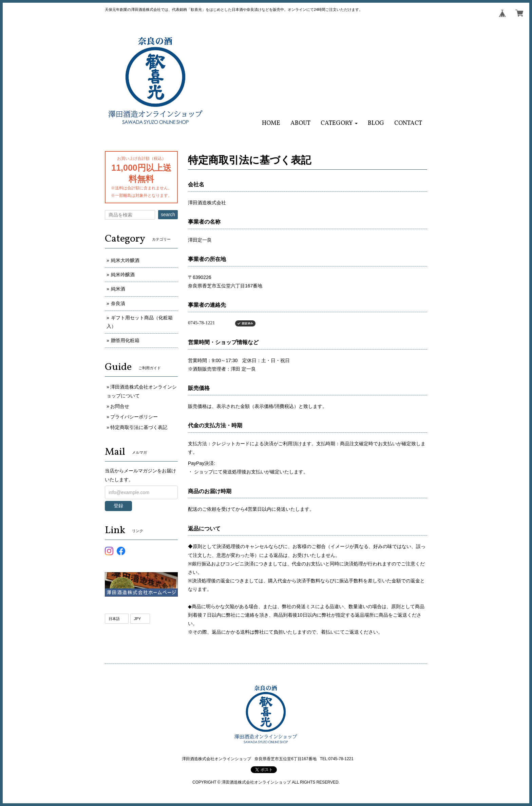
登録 (118, 506)
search (168, 214)
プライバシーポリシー (134, 417)
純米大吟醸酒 (125, 260)
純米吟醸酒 (123, 275)
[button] (339, 123)
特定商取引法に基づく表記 (139, 427)
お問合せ (120, 406)
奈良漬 (118, 303)
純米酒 (118, 289)
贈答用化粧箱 (125, 340)
